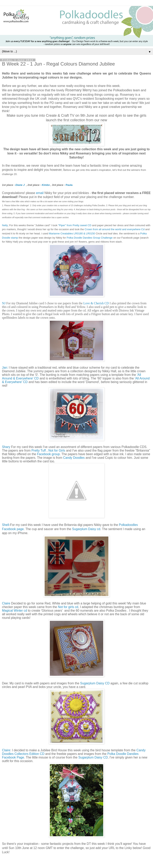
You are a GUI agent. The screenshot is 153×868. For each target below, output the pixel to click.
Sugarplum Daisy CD (95, 683)
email (40, 193)
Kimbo (46, 185)
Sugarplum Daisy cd (86, 529)
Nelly (5, 225)
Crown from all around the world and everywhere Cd (115, 229)
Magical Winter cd (15, 611)
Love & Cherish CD (96, 303)
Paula (69, 185)
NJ (4, 303)
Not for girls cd (68, 607)
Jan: (5, 368)
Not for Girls (57, 450)
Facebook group (48, 454)
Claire (6, 603)
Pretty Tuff (39, 450)
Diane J (20, 185)
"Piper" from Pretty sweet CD (75, 225)
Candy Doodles (74, 458)
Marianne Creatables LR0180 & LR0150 (72, 233)
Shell (5, 525)
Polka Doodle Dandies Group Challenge (90, 238)
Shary (6, 447)
